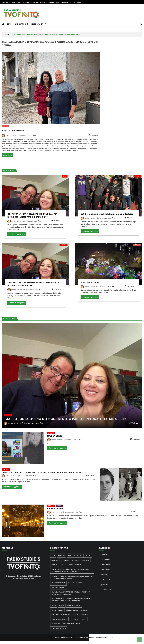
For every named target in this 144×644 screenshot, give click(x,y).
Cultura (51, 2)
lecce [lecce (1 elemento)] (64, 565)
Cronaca (106, 560)
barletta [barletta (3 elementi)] (64, 556)
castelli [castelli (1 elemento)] (57, 560)
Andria (12, 2)
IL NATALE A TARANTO (91, 285)
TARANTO (137, 247)
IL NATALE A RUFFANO (14, 131)
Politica (72, 2)
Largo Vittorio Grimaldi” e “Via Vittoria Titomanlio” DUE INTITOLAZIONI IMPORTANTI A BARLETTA (44, 475)
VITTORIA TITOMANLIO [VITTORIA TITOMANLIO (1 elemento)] (74, 624)
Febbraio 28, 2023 (31, 223)
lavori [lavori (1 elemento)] (56, 565)
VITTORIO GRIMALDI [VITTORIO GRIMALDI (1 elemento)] (61, 628)
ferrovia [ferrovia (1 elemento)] (88, 560)
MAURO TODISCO (55, 438)
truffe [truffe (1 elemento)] (86, 619)
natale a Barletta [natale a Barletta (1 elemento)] (78, 583)
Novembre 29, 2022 (71, 514)
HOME (9, 24)
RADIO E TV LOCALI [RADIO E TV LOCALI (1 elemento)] (76, 606)
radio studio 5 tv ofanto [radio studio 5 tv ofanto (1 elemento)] (79, 610)
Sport (79, 2)
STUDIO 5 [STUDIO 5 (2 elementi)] (87, 615)
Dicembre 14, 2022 (71, 442)
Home (7, 34)
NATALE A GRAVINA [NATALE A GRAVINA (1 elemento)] (61, 587)
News (58, 2)
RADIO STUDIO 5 (21, 24)
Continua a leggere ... (57, 450)
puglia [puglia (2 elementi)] (64, 606)
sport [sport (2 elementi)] (78, 615)
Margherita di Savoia (39, 2)
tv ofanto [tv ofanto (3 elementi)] (58, 624)
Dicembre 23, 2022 (31, 292)
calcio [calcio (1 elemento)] (90, 556)
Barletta (5, 2)
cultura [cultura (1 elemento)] (78, 560)
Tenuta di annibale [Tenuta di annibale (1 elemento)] (61, 619)
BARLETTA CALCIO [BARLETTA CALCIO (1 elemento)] (77, 556)
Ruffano (5, 126)
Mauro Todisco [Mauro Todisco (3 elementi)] (76, 565)
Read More (7, 155)
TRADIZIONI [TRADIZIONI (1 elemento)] (76, 619)
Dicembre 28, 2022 (104, 220)
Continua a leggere (17, 236)
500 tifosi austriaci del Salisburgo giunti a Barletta (107, 216)
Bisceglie (26, 2)
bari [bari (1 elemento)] (55, 556)
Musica (65, 2)
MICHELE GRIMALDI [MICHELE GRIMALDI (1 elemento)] (61, 583)
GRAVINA (106, 570)
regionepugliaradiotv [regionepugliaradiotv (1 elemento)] (63, 615)
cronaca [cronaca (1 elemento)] (67, 560)
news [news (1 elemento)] (56, 606)
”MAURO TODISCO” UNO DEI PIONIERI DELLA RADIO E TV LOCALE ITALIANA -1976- (66, 421)
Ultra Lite (51, 639)
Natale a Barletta (55, 511)
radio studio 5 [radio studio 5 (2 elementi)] (60, 610)
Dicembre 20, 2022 (26, 136)
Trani (19, 2)
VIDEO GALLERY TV (38, 24)
